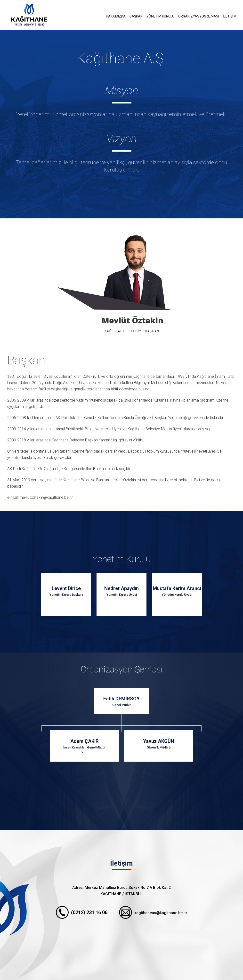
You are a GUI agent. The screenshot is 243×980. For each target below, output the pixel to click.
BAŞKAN (136, 16)
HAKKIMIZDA (116, 16)
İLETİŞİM (230, 16)
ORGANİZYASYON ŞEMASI (199, 16)
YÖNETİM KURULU (160, 16)
